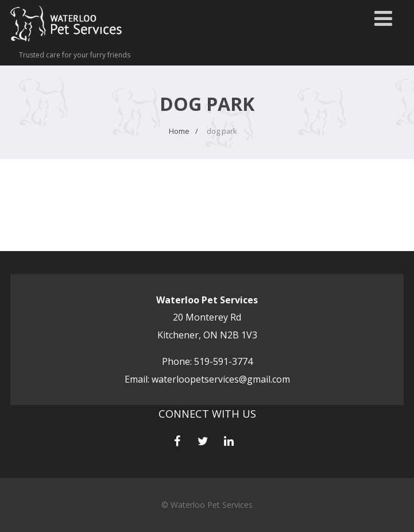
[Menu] (383, 18)
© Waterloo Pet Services (207, 505)
